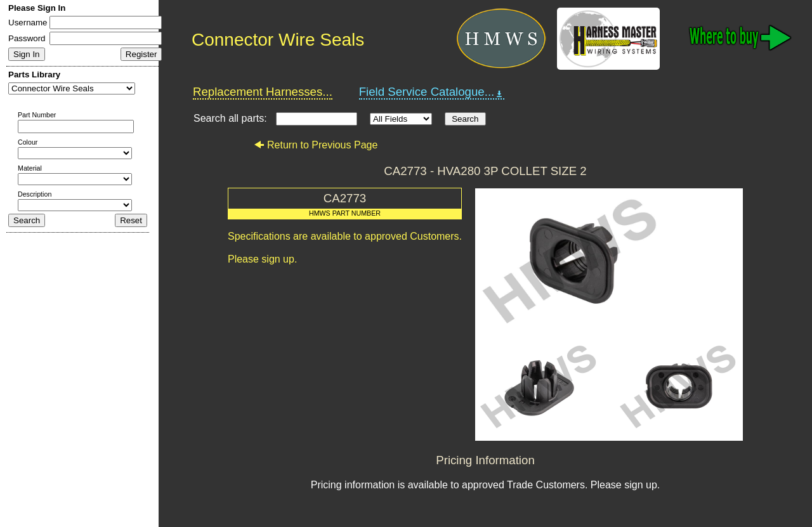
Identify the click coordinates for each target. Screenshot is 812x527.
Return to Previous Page (316, 145)
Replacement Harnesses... (263, 92)
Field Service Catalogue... (432, 92)
